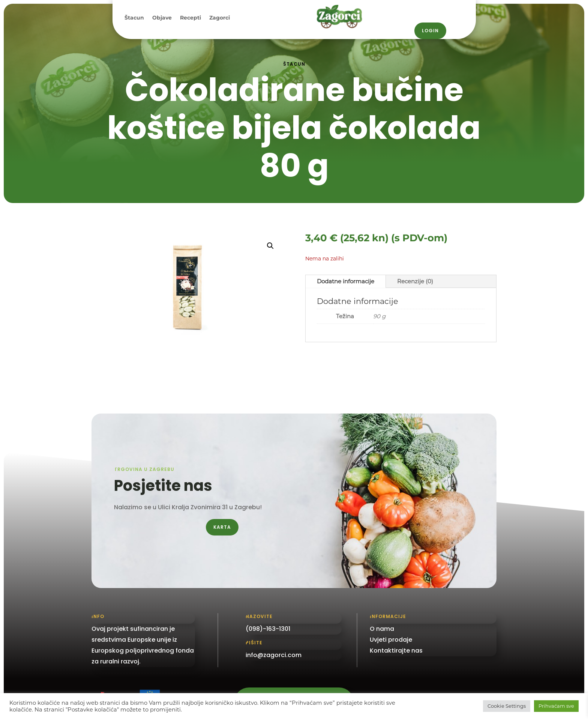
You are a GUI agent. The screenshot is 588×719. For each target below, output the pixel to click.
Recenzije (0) (415, 281)
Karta (222, 527)
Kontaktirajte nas (396, 651)
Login (430, 31)
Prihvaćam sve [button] (556, 706)
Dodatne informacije (346, 281)
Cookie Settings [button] (507, 706)
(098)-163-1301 (268, 629)
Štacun (134, 18)
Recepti (190, 18)
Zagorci (220, 18)
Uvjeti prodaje (391, 640)
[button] (270, 246)
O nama (382, 629)
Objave (162, 18)
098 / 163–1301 (444, 5)
